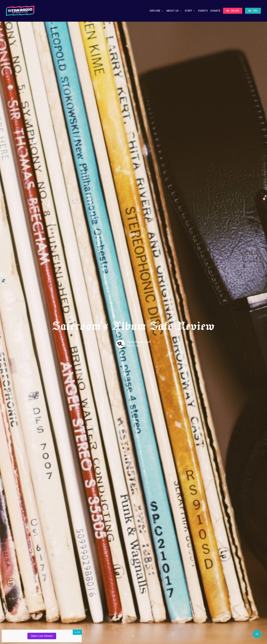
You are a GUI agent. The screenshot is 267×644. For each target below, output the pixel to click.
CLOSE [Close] (77, 632)
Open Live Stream (42, 636)
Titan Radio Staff (139, 342)
